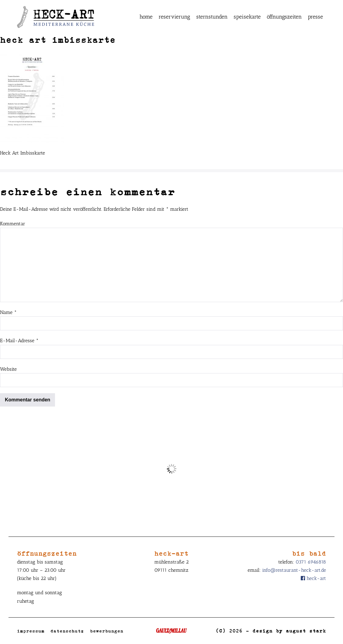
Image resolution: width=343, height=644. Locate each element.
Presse (315, 17)
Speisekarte (247, 17)
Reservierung (174, 17)
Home (146, 17)
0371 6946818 (311, 562)
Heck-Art (313, 578)
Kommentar (13, 224)
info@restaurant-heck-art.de (294, 570)
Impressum (31, 631)
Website (8, 369)
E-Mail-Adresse (19, 341)
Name (8, 312)
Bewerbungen (107, 631)
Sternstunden (212, 17)
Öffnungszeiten (284, 17)
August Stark (306, 631)
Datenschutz (67, 631)
